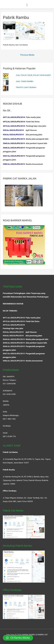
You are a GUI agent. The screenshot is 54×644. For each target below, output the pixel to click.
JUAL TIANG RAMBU (25, 81)
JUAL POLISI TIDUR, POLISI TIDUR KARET (33, 75)
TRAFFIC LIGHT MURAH (26, 87)
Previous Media (27, 55)
